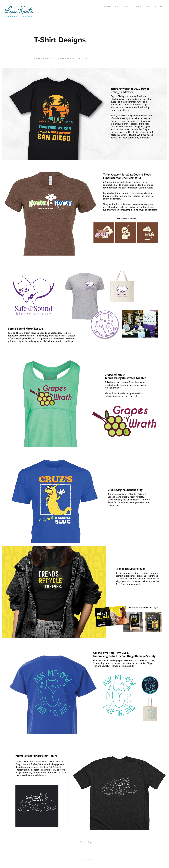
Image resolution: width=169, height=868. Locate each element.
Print (116, 6)
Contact (159, 6)
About (149, 6)
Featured (106, 6)
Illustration (137, 6)
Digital (125, 6)
